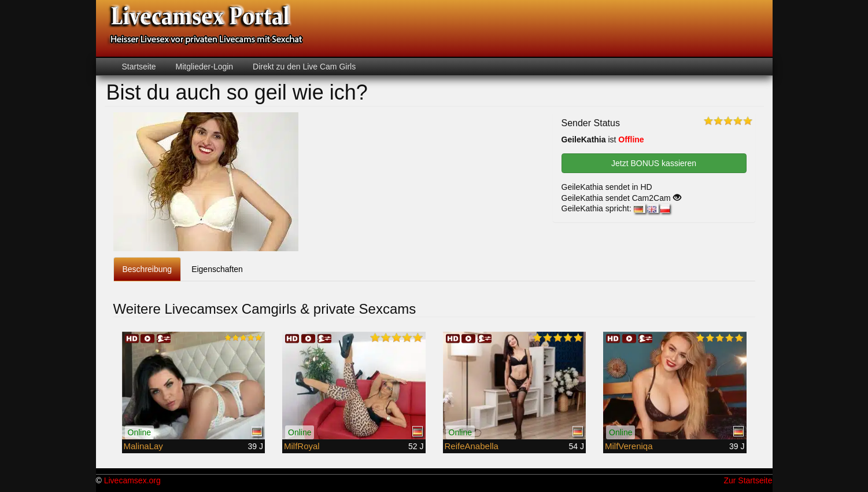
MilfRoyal (302, 446)
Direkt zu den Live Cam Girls (303, 67)
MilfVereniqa (629, 446)
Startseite (139, 67)
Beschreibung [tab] (147, 269)
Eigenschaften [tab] (217, 269)
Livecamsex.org (132, 480)
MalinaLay (143, 446)
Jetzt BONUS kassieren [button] (654, 163)
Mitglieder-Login (204, 67)
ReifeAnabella (472, 446)
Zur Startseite (748, 480)
